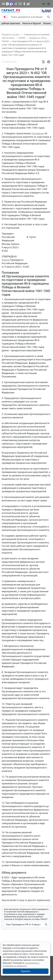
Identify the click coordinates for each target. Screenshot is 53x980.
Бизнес (47, 23)
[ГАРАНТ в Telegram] (16, 4)
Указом (6, 260)
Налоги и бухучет (32, 23)
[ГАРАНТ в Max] (11, 4)
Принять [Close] (26, 971)
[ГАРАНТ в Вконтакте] (3, 4)
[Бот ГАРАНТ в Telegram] (20, 4)
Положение (38, 133)
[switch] (6, 17)
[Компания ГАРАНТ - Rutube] (29, 4)
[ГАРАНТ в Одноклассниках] (24, 4)
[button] (43, 4)
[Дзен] (7, 4)
